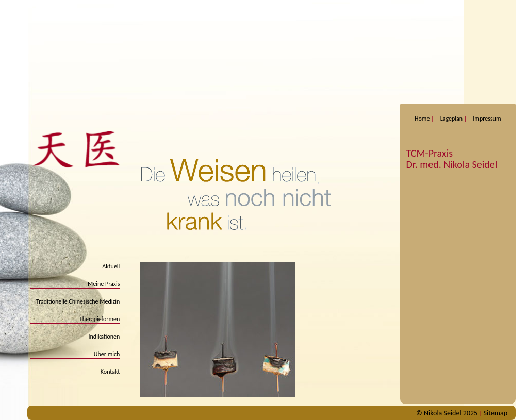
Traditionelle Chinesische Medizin (78, 301)
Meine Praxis (104, 284)
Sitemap (496, 413)
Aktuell (111, 266)
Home (422, 119)
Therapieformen (100, 319)
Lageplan (451, 119)
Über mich (107, 354)
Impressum (487, 119)
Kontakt (110, 372)
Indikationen (104, 337)
